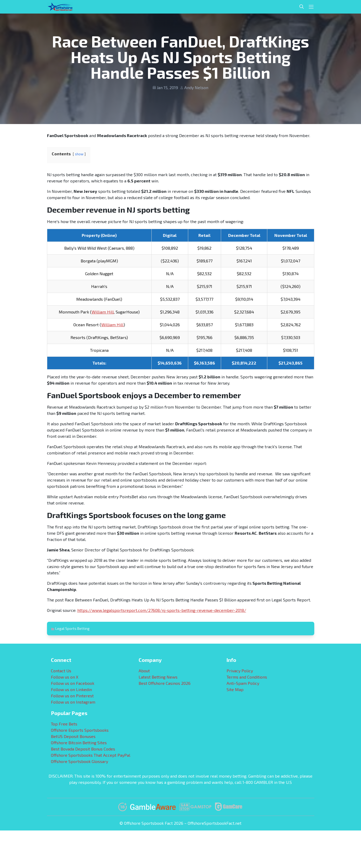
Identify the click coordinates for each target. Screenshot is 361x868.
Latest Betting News (158, 677)
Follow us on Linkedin (71, 689)
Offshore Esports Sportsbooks (80, 730)
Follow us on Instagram (73, 702)
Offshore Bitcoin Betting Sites (79, 743)
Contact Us (61, 671)
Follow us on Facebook (73, 683)
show (79, 154)
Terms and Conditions (247, 677)
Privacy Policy (240, 671)
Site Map (235, 689)
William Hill (103, 312)
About (144, 671)
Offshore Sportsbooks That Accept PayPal (91, 755)
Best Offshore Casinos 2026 (165, 683)
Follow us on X (65, 677)
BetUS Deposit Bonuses (73, 736)
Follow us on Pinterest (72, 696)
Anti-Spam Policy (243, 683)
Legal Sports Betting (72, 628)
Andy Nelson (196, 87)
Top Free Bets (64, 724)
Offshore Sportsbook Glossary (79, 761)
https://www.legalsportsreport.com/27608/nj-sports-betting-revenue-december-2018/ (162, 610)
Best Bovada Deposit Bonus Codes (83, 749)
